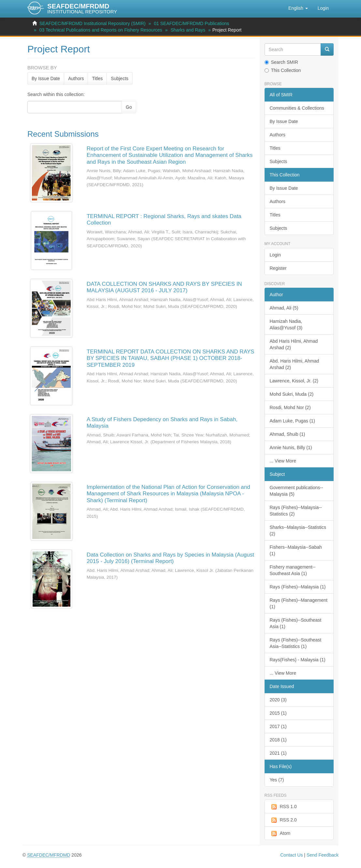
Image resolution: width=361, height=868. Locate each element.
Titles (97, 78)
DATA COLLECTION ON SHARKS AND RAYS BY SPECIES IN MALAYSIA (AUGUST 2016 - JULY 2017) (164, 287)
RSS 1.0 (283, 807)
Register (278, 268)
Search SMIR (281, 62)
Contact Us (291, 855)
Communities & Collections (297, 108)
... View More (283, 461)
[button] (298, 8)
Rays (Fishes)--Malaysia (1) (298, 587)
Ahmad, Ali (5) (284, 308)
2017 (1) (278, 726)
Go (129, 107)
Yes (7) (277, 780)
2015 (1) (278, 713)
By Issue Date (46, 78)
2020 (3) (278, 700)
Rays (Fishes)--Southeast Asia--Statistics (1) (296, 643)
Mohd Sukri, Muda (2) (292, 394)
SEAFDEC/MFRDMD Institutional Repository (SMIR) (93, 23)
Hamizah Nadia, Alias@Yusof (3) (286, 324)
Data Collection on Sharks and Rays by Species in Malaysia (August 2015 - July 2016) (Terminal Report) (170, 558)
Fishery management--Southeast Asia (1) (293, 570)
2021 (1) (278, 753)
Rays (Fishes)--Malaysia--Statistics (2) (296, 511)
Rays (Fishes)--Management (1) (299, 603)
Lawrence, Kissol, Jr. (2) (294, 381)
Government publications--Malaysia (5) (296, 491)
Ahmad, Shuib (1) (288, 434)
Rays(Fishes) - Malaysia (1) (298, 660)
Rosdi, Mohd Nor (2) (290, 407)
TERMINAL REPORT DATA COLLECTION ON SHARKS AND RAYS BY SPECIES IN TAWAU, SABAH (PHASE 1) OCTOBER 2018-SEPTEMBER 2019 (171, 358)
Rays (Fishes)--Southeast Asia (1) (296, 623)
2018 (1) (278, 740)
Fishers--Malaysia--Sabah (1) (296, 550)
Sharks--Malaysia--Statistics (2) (298, 530)
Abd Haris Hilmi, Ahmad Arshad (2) (294, 344)
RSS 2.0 (283, 820)
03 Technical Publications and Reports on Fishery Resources (101, 30)
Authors (76, 78)
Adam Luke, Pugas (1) (292, 421)
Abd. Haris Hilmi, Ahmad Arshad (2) (295, 364)
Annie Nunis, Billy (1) (291, 448)
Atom (280, 834)
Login (275, 255)
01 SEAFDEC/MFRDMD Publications (191, 23)
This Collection (283, 70)
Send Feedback (323, 855)
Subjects (120, 78)
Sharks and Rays (188, 30)
